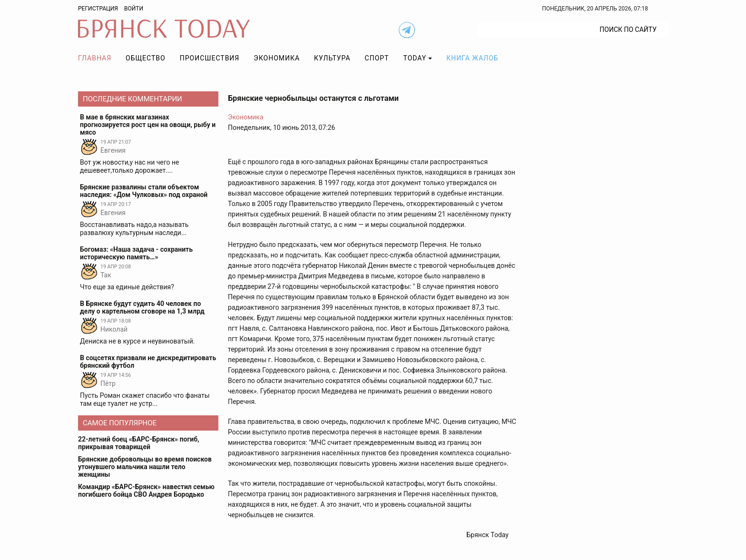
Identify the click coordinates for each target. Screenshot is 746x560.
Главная (95, 58)
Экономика (277, 58)
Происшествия (210, 58)
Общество (146, 58)
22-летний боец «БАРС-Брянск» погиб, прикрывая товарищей (139, 443)
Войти (134, 9)
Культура (332, 58)
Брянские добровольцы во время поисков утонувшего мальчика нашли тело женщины (145, 467)
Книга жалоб (472, 58)
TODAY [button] (415, 58)
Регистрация (98, 9)
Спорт (377, 58)
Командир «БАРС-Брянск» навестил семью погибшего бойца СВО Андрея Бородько (146, 491)
